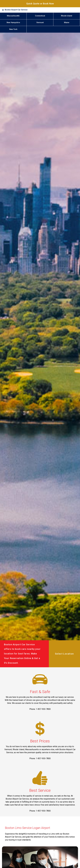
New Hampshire (13, 23)
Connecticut (40, 16)
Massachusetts (13, 16)
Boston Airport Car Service (16, 10)
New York (13, 29)
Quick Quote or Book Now (40, 4)
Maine (67, 23)
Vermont (40, 23)
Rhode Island (67, 16)
